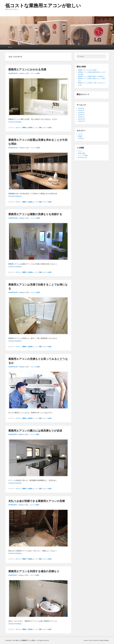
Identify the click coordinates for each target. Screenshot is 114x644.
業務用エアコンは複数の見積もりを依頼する (35, 214)
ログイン (81, 151)
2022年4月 (81, 111)
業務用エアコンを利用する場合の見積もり (34, 571)
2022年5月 (81, 108)
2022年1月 (81, 117)
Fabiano (22, 73)
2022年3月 (81, 113)
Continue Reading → (16, 122)
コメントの (83, 155)
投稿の (82, 153)
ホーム (10, 47)
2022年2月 (81, 115)
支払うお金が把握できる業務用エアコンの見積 (37, 501)
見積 (40, 128)
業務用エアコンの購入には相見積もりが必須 (35, 431)
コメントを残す (35, 73)
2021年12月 (82, 119)
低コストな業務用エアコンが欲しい (43, 6)
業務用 (24, 128)
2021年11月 (82, 121)
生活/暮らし (31, 128)
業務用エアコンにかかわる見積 (27, 69)
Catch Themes (104, 640)
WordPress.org (82, 157)
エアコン (18, 128)
